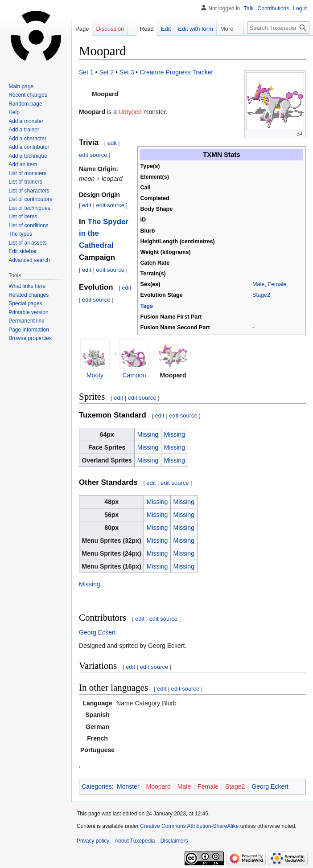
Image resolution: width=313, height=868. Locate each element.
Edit (158, 29)
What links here (27, 286)
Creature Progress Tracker (176, 72)
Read (139, 29)
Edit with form (188, 29)
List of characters (29, 191)
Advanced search (29, 260)
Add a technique (28, 156)
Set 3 (127, 72)
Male (258, 284)
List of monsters (27, 173)
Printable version (28, 312)
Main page (21, 86)
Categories (97, 786)
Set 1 (86, 72)
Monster (128, 786)
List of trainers (25, 182)
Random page (25, 104)
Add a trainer (24, 130)
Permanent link (26, 321)
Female (277, 284)
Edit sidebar (23, 251)
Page (82, 29)
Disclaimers (174, 841)
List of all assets (27, 243)
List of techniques (29, 208)
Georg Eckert (97, 632)
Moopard (159, 786)
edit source (93, 155)
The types (20, 234)
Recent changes (28, 95)
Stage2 (261, 295)
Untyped (130, 112)
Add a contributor (29, 147)
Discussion (110, 29)
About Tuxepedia (135, 841)
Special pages (25, 303)
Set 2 (106, 72)
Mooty (95, 375)
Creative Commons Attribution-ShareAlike (189, 826)
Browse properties (30, 338)
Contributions (274, 8)
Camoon (134, 375)
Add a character (27, 139)
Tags (147, 306)
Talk (249, 8)
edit (112, 143)
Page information (29, 330)
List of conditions (28, 225)
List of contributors (30, 199)
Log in (300, 8)
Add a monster (26, 121)
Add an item (23, 164)
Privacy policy (93, 841)
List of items (23, 217)
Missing (148, 434)
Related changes (29, 295)
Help (14, 112)
